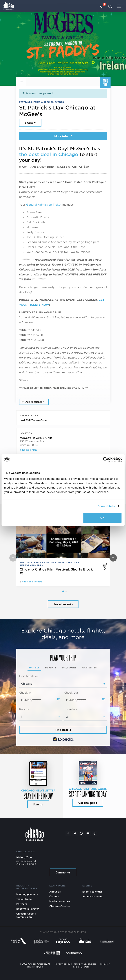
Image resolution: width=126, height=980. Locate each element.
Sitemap (85, 967)
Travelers (70, 709)
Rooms (24, 709)
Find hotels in (28, 676)
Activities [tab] (89, 668)
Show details (106, 506)
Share (29, 123)
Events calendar (92, 892)
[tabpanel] (63, 708)
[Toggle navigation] (119, 7)
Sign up (38, 804)
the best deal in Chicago (49, 154)
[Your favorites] (102, 6)
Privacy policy (62, 964)
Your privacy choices (85, 964)
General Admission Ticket (44, 205)
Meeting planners (27, 894)
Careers (54, 896)
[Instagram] (81, 833)
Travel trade (24, 899)
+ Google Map (28, 450)
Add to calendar (33, 402)
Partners (22, 904)
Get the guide (88, 803)
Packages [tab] (69, 668)
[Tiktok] (95, 833)
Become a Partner (28, 909)
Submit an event (93, 896)
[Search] (110, 6)
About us (55, 892)
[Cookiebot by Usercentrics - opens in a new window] (106, 460)
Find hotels (63, 730)
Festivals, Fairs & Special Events (42, 102)
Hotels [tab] (34, 668)
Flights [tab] (51, 668)
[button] (63, 591)
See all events (63, 604)
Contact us (63, 872)
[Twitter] (75, 833)
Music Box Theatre (32, 582)
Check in (25, 693)
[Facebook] (68, 833)
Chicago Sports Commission (26, 915)
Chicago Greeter (60, 906)
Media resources (60, 901)
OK (102, 518)
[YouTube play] (88, 833)
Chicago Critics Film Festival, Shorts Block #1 (56, 571)
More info (63, 136)
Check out (71, 693)
